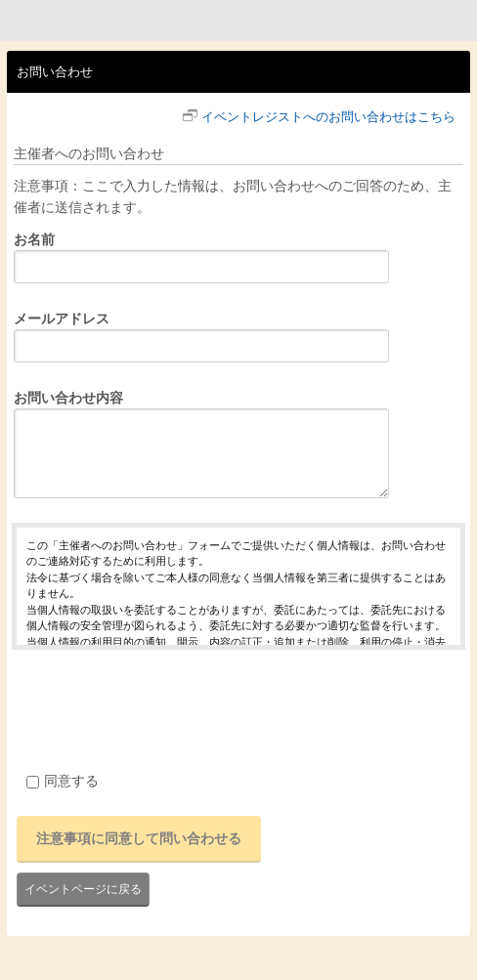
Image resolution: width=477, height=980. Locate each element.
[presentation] (160, 707)
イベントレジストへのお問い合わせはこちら (328, 117)
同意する (63, 781)
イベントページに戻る (83, 889)
